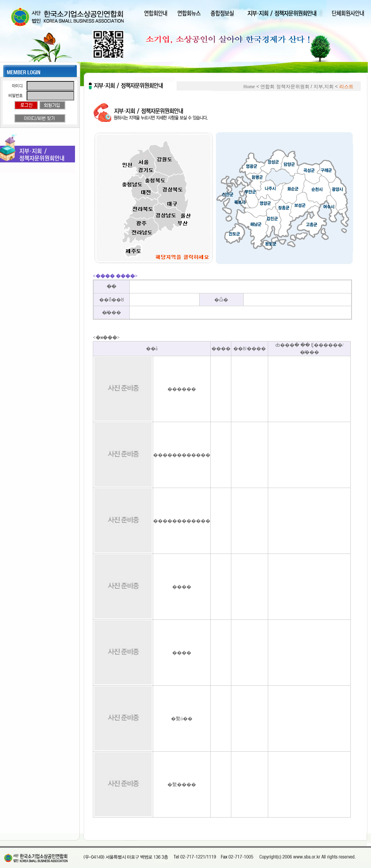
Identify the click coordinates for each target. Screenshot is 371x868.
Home (249, 87)
